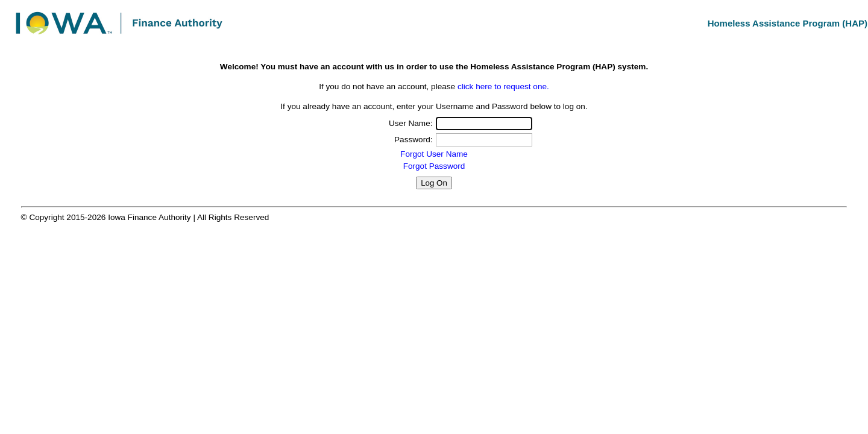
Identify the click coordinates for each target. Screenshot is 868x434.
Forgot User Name (434, 154)
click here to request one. (503, 86)
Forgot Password (434, 166)
